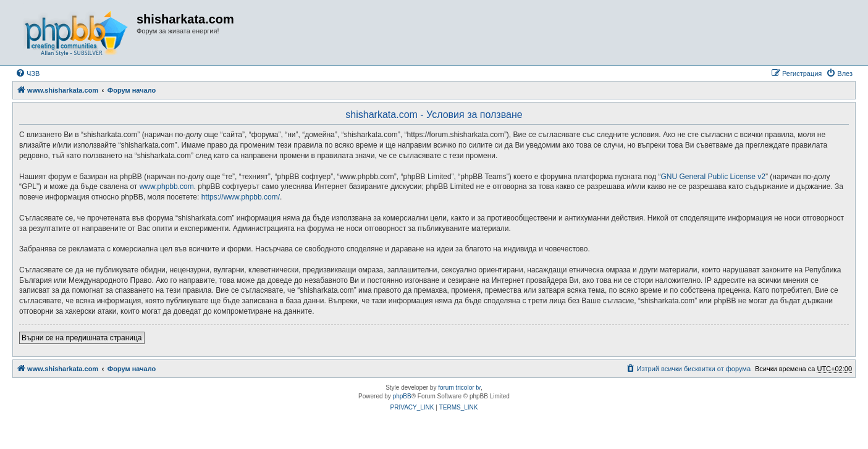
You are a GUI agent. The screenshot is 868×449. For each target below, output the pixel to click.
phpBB (402, 396)
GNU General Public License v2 (713, 177)
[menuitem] (27, 73)
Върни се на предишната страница (82, 338)
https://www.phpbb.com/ (241, 197)
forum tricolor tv (459, 388)
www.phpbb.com (167, 187)
